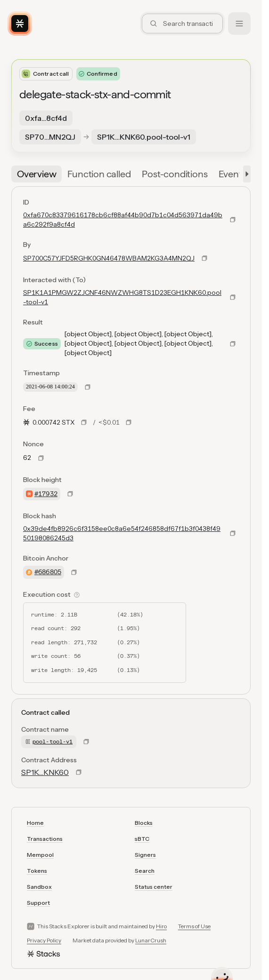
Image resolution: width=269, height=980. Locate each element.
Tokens (37, 871)
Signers (145, 855)
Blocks (144, 823)
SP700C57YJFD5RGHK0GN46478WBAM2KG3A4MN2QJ (109, 258)
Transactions (45, 839)
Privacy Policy (44, 940)
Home (35, 823)
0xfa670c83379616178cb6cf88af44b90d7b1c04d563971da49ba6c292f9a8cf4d (123, 220)
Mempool (40, 855)
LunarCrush (151, 940)
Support (38, 903)
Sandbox (39, 887)
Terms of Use (194, 926)
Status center (154, 887)
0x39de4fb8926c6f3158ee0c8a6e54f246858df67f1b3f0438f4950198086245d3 (122, 533)
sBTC (142, 839)
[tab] (37, 174)
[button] (245, 174)
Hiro (161, 926)
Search (145, 871)
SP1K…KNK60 (45, 772)
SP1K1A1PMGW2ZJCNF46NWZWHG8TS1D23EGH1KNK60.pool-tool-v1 (122, 297)
